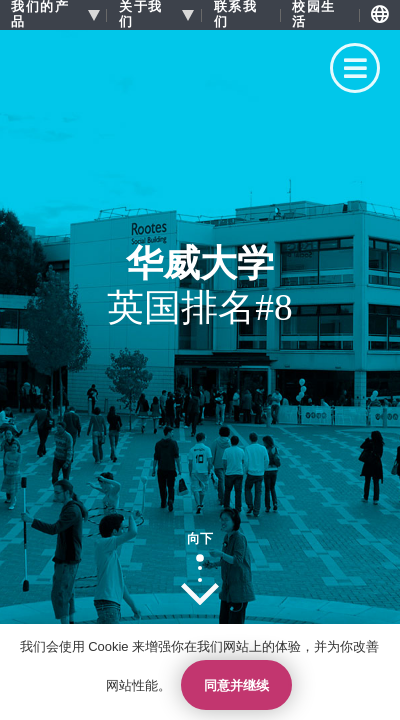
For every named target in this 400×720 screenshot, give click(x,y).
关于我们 (141, 14)
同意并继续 (236, 685)
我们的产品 (40, 14)
